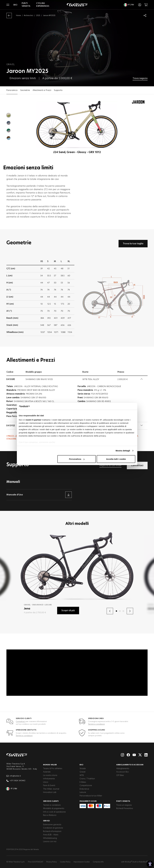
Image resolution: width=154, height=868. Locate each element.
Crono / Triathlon (87, 779)
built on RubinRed (140, 862)
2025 (38, 15)
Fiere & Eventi (49, 786)
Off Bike (120, 775)
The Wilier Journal (51, 789)
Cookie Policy (65, 862)
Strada (83, 769)
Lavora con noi (50, 842)
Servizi (46, 821)
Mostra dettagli (123, 451)
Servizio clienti (51, 801)
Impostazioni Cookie (82, 862)
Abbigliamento (123, 769)
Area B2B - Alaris (51, 835)
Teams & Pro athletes (53, 769)
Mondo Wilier (50, 765)
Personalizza (77, 459)
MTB (82, 775)
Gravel (82, 772)
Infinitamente (49, 779)
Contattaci (20, 722)
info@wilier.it (14, 776)
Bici (15, 5)
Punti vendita (26, 5)
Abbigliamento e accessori (130, 765)
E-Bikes (83, 782)
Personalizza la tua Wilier (91, 796)
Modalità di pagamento (54, 808)
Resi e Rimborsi (50, 815)
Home (18, 15)
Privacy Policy (52, 862)
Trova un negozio (124, 805)
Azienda (47, 772)
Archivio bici (28, 15)
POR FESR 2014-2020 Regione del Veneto (23, 849)
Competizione (86, 786)
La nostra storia (50, 775)
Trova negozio (140, 78)
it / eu (129, 5)
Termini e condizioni (96, 724)
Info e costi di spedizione (54, 812)
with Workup (127, 862)
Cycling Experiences (43, 5)
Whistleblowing (50, 838)
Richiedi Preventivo (125, 808)
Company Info (98, 862)
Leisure (83, 792)
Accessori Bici (122, 772)
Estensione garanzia (52, 825)
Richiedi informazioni (52, 831)
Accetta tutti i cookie (116, 459)
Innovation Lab (50, 792)
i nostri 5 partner (33, 420)
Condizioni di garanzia (53, 828)
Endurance (84, 789)
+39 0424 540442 (16, 781)
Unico (46, 782)
